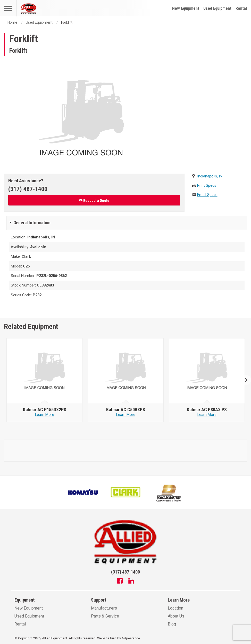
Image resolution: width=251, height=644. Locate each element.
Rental (241, 8)
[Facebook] (120, 582)
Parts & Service (105, 616)
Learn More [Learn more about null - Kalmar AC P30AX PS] (207, 415)
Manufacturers (104, 608)
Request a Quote (94, 201)
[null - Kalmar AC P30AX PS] (207, 371)
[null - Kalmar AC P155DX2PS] (45, 371)
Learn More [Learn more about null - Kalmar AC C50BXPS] (126, 415)
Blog (172, 624)
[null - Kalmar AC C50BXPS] (126, 371)
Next (244, 380)
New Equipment (186, 8)
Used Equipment (217, 8)
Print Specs (207, 186)
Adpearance (131, 638)
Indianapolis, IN (210, 176)
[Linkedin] (131, 582)
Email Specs (207, 195)
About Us (176, 616)
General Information (32, 223)
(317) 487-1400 (28, 189)
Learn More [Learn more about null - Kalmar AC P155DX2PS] (45, 415)
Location (175, 608)
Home (12, 22)
